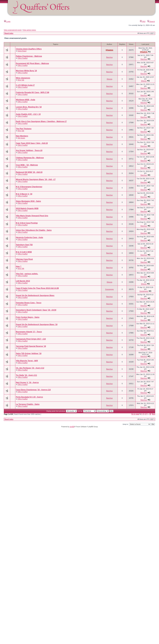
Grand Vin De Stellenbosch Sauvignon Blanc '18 (37, 324)
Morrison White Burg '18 (26, 71)
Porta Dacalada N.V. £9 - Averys (29, 397)
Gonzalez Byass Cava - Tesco (29, 303)
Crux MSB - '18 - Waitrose (27, 165)
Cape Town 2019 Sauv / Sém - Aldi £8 (32, 143)
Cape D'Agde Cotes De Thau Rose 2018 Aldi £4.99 (37, 288)
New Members (22, 136)
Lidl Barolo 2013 (23, 281)
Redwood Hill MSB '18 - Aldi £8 (29, 172)
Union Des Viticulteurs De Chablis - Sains (34, 230)
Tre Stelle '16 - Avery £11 (26, 375)
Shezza (110, 79)
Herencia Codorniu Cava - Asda (29, 237)
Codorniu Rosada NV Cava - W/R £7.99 (33, 92)
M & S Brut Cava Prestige (27, 223)
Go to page (135, 414)
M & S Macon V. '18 (24, 194)
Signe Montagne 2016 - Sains (28, 201)
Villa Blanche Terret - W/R (27, 361)
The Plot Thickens (24, 129)
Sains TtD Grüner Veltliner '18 (29, 353)
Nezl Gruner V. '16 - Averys (27, 383)
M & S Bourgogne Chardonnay (29, 187)
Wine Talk (21, 80)
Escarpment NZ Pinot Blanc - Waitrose (32, 63)
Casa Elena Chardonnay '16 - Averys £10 (33, 390)
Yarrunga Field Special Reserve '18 (31, 346)
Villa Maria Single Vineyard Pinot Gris (32, 216)
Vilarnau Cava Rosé (24, 259)
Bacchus (109, 57)
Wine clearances (23, 78)
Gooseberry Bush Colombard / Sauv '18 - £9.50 (36, 310)
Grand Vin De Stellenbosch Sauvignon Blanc (35, 295)
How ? (19, 266)
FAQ (143, 21)
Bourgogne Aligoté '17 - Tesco (29, 332)
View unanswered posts (13, 30)
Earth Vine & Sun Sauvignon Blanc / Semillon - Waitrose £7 (41, 121)
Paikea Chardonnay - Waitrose (29, 56)
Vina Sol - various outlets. (27, 274)
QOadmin (109, 50)
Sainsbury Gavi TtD (24, 245)
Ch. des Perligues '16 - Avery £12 (30, 368)
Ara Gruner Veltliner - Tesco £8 (29, 150)
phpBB (72, 427)
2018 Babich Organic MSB (27, 208)
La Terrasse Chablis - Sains (28, 404)
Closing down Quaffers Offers (29, 49)
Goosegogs (109, 289)
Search (151, 21)
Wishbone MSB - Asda (26, 100)
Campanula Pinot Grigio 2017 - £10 (31, 339)
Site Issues (21, 138)
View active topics (29, 30)
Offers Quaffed (23, 58)
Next (154, 414)
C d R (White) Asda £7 (25, 85)
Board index (9, 33)
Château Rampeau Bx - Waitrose (30, 158)
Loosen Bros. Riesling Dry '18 (29, 107)
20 (150, 414)
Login (7, 21)
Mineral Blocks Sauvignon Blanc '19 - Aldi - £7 (36, 179)
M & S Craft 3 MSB (24, 252)
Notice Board (22, 51)
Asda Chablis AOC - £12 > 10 (28, 114)
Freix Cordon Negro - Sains (28, 317)
